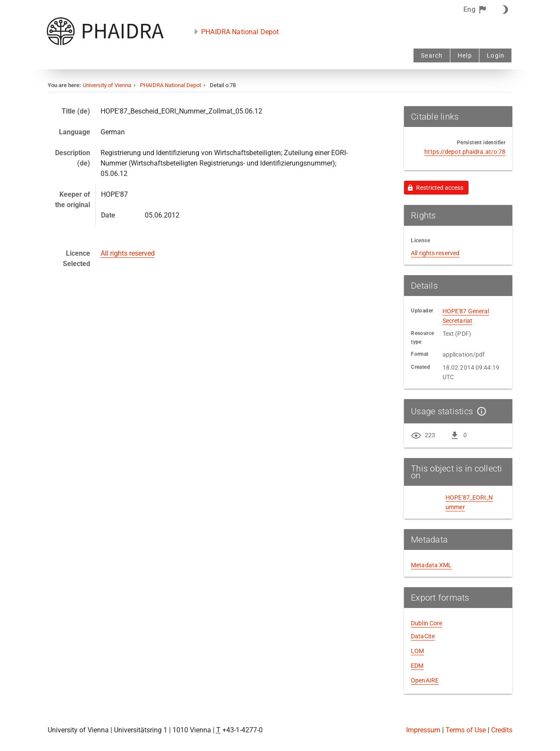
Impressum (423, 730)
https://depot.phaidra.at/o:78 (465, 152)
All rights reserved (128, 253)
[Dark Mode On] (504, 10)
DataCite (423, 636)
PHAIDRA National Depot (240, 32)
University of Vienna (107, 85)
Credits (502, 730)
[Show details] (480, 411)
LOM (417, 651)
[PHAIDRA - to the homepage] (105, 43)
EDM (417, 666)
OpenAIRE (425, 680)
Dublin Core (427, 623)
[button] (475, 10)
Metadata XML (431, 565)
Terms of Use (466, 730)
